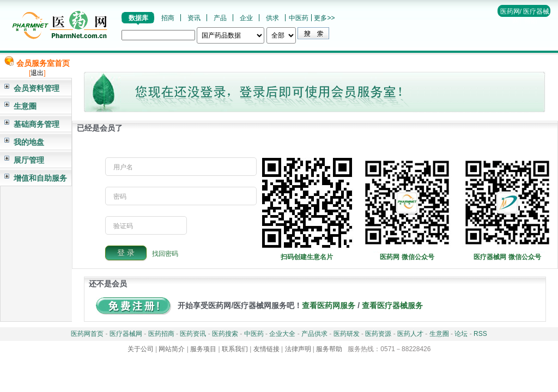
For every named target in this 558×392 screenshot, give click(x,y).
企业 (246, 18)
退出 (37, 73)
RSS (480, 334)
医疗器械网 (126, 334)
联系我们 (235, 349)
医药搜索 (225, 334)
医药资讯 (193, 334)
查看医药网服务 (329, 305)
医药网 (510, 11)
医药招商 (161, 334)
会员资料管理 (37, 88)
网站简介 (172, 349)
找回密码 (165, 253)
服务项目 (203, 349)
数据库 (138, 18)
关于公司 (141, 349)
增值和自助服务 (40, 178)
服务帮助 (329, 349)
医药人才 (410, 334)
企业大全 (282, 334)
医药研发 (347, 334)
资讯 (194, 18)
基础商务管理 (37, 124)
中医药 (299, 18)
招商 (168, 18)
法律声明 (298, 349)
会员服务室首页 (43, 63)
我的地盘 (29, 142)
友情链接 (266, 349)
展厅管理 (29, 160)
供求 (272, 18)
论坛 (461, 334)
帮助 (531, 21)
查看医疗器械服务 (392, 305)
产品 (220, 18)
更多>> (324, 18)
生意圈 (25, 106)
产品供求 (314, 334)
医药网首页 (87, 334)
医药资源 (378, 334)
